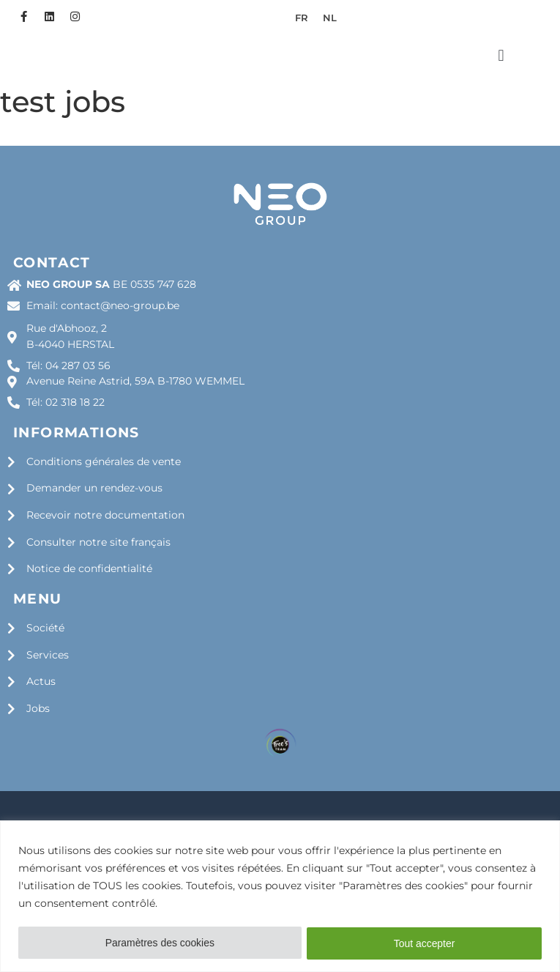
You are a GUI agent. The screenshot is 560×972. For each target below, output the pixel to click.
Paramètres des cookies (160, 943)
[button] (501, 90)
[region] (280, 896)
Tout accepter (425, 943)
